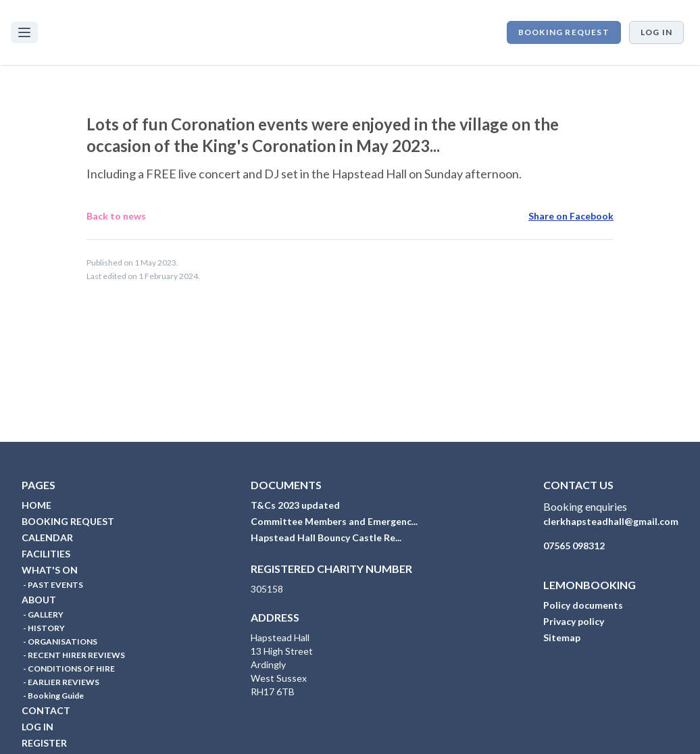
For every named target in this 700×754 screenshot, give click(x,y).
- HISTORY (43, 628)
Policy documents (583, 605)
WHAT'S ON (50, 570)
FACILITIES (46, 554)
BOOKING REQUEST (564, 32)
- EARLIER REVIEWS (60, 682)
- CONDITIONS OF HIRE (68, 669)
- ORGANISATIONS (59, 642)
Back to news (116, 216)
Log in (656, 32)
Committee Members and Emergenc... (334, 521)
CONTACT (46, 710)
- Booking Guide (53, 696)
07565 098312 (574, 546)
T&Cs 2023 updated (295, 505)
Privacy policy (574, 621)
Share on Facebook (571, 216)
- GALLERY (43, 614)
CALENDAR (47, 537)
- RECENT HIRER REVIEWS (73, 655)
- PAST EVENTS (52, 585)
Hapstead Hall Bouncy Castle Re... (326, 537)
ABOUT (39, 600)
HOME (36, 505)
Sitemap (562, 637)
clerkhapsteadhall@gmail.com (611, 521)
